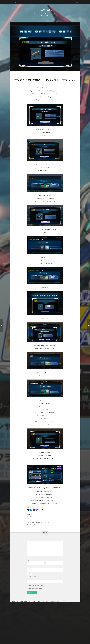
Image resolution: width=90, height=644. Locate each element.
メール (48, 560)
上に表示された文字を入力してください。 (36, 577)
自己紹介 (17, 2)
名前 (29, 560)
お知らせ (78, 2)
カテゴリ (38, 2)
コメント (29, 540)
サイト (29, 567)
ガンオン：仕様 (31, 524)
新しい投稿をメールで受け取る (36, 589)
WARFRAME (70, 2)
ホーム (11, 2)
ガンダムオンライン (45, 523)
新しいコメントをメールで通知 (36, 586)
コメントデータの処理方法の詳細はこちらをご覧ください (56, 602)
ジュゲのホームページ (28, 2)
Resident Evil (48, 2)
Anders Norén (48, 637)
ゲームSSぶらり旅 (45, 10)
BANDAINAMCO (59, 2)
